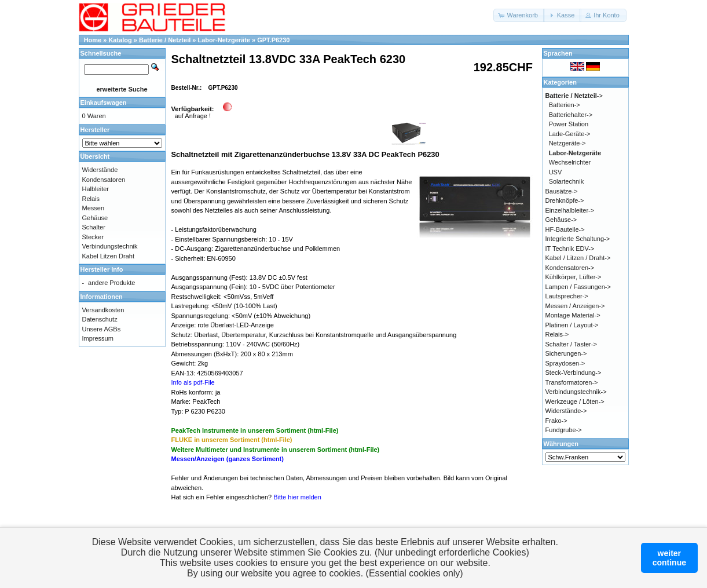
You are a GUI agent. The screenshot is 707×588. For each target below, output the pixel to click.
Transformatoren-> (572, 382)
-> (574, 96)
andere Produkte (111, 283)
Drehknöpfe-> (565, 200)
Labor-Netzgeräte (224, 40)
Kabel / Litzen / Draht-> (578, 258)
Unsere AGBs (102, 329)
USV (556, 172)
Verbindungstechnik (110, 246)
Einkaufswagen (104, 103)
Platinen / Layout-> (572, 325)
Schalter (94, 227)
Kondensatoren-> (570, 268)
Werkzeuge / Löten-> (575, 401)
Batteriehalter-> (571, 115)
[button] (519, 15)
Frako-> (556, 421)
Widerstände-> (566, 411)
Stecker (93, 237)
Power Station (569, 124)
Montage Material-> (573, 315)
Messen (94, 208)
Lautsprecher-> (567, 296)
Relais (91, 199)
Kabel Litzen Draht (109, 256)
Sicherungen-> (566, 353)
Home (93, 40)
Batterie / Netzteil (165, 40)
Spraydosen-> (565, 363)
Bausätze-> (562, 191)
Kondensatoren (104, 180)
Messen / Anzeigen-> (575, 306)
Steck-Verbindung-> (574, 372)
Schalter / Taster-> (571, 344)
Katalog (120, 40)
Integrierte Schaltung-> (578, 239)
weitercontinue (669, 558)
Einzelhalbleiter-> (570, 210)
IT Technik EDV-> (570, 249)
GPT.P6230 (273, 40)
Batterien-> (565, 105)
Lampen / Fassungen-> (578, 287)
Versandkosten (103, 310)
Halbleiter (96, 189)
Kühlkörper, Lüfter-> (574, 277)
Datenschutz (100, 319)
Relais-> (557, 334)
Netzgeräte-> (567, 143)
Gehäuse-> (561, 220)
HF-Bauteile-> (565, 229)
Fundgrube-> (564, 430)
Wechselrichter (570, 162)
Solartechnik (567, 181)
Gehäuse (95, 218)
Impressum (98, 338)
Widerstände (100, 170)
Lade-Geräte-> (570, 134)
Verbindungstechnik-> (576, 392)
